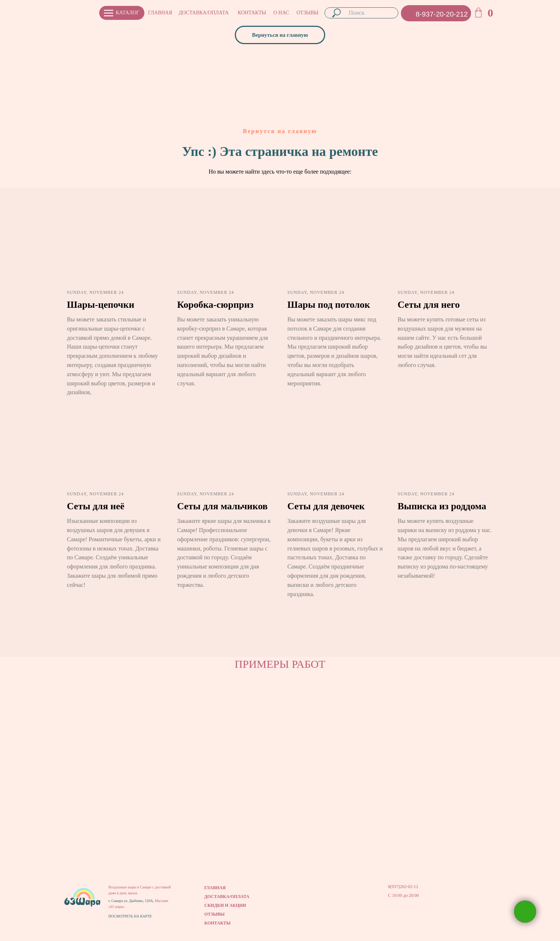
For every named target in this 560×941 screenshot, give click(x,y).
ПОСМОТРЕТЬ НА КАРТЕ (130, 916)
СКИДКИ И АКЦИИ (225, 905)
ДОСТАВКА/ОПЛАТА (204, 13)
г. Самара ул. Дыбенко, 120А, (132, 901)
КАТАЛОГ (128, 13)
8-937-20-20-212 (442, 14)
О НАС (281, 13)
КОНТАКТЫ (252, 13)
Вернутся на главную (280, 131)
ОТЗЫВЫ (307, 13)
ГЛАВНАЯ (160, 13)
